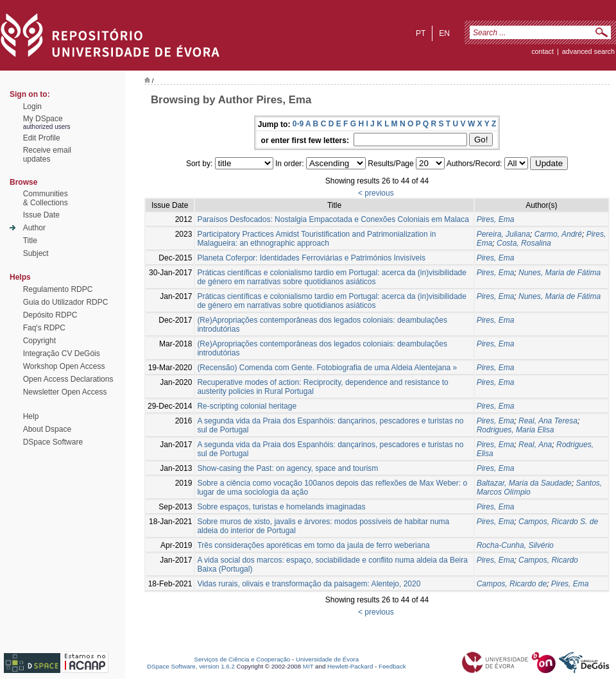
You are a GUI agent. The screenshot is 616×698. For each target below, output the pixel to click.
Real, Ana (535, 445)
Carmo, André (558, 234)
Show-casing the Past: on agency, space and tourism (287, 468)
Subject (36, 253)
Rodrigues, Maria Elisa (516, 430)
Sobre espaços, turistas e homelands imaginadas (281, 507)
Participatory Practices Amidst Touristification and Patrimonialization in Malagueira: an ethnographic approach (316, 239)
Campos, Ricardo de (512, 584)
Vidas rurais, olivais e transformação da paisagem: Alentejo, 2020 (309, 584)
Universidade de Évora (327, 659)
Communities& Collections (46, 198)
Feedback (392, 666)
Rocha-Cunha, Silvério (515, 545)
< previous (376, 193)
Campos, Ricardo (548, 560)
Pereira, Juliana (503, 234)
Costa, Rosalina (524, 243)
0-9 (298, 124)
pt (421, 33)
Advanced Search (588, 51)
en (444, 33)
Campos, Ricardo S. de (558, 522)
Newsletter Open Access (65, 392)
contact (543, 51)
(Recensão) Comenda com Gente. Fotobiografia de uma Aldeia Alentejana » (327, 368)
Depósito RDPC (50, 315)
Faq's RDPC (44, 328)
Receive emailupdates (47, 155)
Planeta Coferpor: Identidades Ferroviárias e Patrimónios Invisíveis (311, 258)
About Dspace (47, 429)
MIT (308, 666)
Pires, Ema (496, 219)
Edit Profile (42, 138)
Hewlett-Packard (350, 666)
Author (34, 228)
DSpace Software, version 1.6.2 (191, 666)
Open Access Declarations (68, 379)
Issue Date (41, 215)
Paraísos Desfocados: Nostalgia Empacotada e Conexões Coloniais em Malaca (333, 219)
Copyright (39, 341)
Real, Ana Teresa (548, 421)
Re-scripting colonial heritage (247, 406)
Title (30, 241)
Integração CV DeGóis (62, 353)
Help (31, 416)
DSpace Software (53, 442)
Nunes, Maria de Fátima (560, 273)
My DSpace (43, 119)
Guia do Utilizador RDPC (66, 302)
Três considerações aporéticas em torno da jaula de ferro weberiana (313, 545)
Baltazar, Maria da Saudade (524, 483)
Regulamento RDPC (58, 289)
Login (32, 106)
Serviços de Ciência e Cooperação (243, 659)
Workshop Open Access (64, 366)
